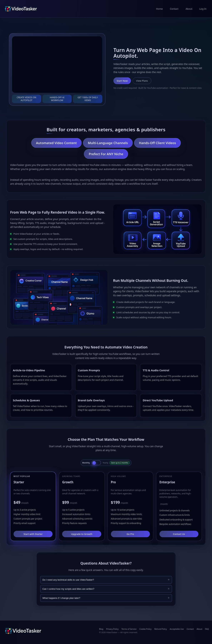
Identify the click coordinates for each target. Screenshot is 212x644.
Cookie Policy (145, 629)
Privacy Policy (112, 629)
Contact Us (179, 534)
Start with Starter (33, 534)
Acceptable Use (177, 629)
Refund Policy (161, 629)
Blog (101, 629)
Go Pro (130, 534)
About (189, 9)
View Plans (142, 81)
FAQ (207, 629)
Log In (203, 9)
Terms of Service (129, 629)
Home (159, 9)
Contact (174, 9)
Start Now (122, 81)
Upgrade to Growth (82, 534)
